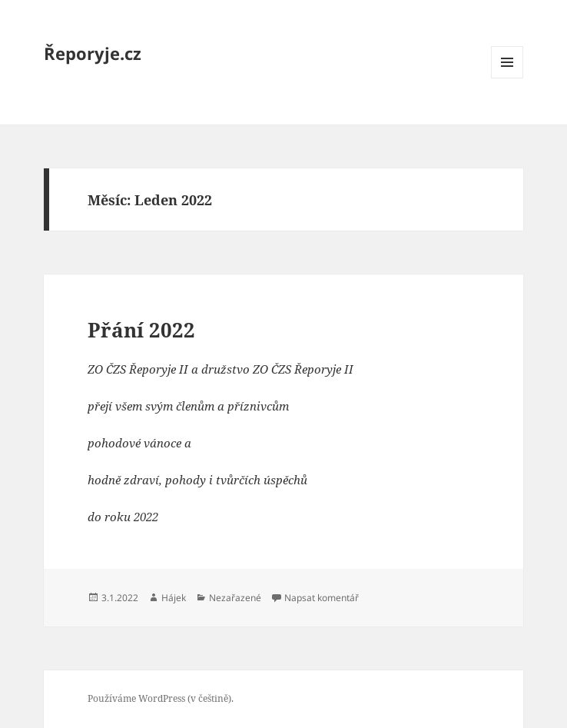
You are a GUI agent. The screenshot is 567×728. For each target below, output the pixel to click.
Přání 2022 (141, 330)
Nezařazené (235, 598)
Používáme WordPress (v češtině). (161, 698)
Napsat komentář (322, 598)
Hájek (174, 598)
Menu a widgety (507, 78)
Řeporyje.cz (93, 53)
